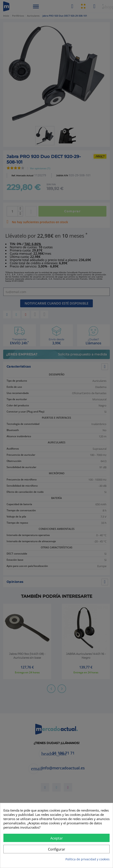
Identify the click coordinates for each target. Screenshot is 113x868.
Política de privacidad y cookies (88, 859)
